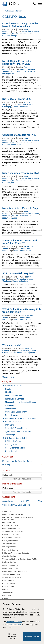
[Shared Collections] (22, 422)
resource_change (10, 36)
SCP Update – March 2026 (17, 99)
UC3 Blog (6, 465)
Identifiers (9, 392)
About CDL (7, 511)
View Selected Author (22, 479)
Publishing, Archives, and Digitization (20, 418)
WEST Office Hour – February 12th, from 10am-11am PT (22, 311)
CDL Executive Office (10, 525)
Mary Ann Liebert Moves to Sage (20, 208)
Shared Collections (20, 34)
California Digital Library (13, 11)
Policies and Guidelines (11, 535)
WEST (5, 251)
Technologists (7, 593)
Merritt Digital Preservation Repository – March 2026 (17, 62)
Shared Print (25, 249)
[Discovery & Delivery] (22, 386)
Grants (8, 389)
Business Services (9, 562)
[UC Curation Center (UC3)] (22, 438)
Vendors (5, 599)
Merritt (23, 69)
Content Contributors (10, 587)
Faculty (5, 590)
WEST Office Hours (22, 251)
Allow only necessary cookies (12, 636)
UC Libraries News (13, 441)
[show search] (35, 4)
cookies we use (15, 625)
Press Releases (12, 415)
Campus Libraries (9, 584)
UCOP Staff (7, 596)
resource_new (8, 183)
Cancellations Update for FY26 (19, 135)
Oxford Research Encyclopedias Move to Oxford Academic (20, 25)
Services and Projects (11, 574)
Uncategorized (8, 74)
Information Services (14, 396)
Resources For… (9, 580)
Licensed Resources (31, 32)
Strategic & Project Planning (17, 428)
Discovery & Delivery (14, 386)
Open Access (11, 409)
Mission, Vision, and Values (13, 514)
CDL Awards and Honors (12, 538)
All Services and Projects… (13, 577)
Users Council (11, 451)
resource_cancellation (11, 145)
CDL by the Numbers (10, 541)
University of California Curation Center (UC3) (19, 559)
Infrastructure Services (15, 399)
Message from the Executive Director (21, 402)
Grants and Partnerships (11, 529)
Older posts (7, 377)
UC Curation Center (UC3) (24, 71)
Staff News (17, 353)
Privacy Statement (14, 622)
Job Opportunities (9, 544)
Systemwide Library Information (18, 432)
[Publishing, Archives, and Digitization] (22, 418)
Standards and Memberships (13, 532)
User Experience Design (15, 448)
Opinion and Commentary (16, 412)
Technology (7, 71)
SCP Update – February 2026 (18, 273)
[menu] (40, 4)
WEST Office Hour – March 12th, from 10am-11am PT (20, 242)
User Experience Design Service (14, 571)
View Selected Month (22, 492)
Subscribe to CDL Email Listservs (16, 505)
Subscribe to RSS (22, 501)
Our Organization (9, 522)
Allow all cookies (32, 636)
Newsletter (7, 34)
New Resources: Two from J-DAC (21, 173)
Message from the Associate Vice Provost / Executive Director (18, 518)
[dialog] (22, 622)
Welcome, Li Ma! (11, 345)
